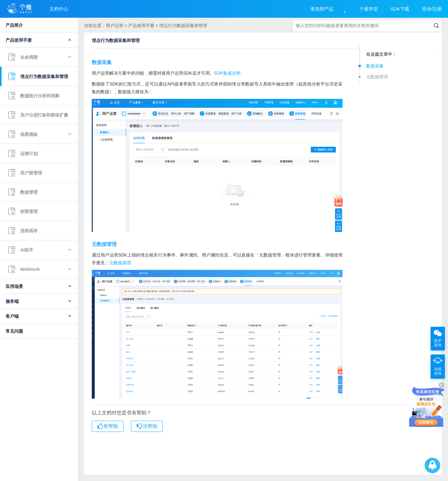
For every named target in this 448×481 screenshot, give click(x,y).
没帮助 (147, 426)
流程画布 (23, 231)
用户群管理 (25, 173)
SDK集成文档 (227, 73)
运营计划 (23, 154)
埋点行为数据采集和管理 (38, 76)
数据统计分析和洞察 (34, 96)
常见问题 (14, 331)
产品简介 (14, 25)
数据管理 (23, 192)
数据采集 (375, 66)
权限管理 (23, 211)
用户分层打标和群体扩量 (38, 115)
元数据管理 (377, 77)
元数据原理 (120, 263)
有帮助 (108, 426)
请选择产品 (322, 9)
